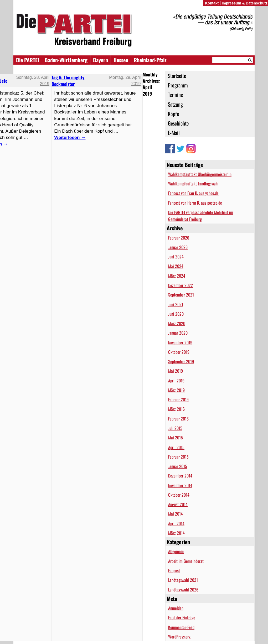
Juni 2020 (176, 314)
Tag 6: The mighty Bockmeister (68, 80)
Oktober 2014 (179, 495)
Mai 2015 (176, 438)
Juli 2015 (175, 428)
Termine (175, 95)
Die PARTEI (28, 60)
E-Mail (174, 133)
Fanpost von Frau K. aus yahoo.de (193, 193)
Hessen (121, 60)
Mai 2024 (176, 266)
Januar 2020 (178, 333)
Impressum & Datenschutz (245, 3)
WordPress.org (179, 637)
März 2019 (176, 390)
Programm (178, 85)
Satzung (175, 104)
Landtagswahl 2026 (183, 590)
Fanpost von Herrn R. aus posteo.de (195, 203)
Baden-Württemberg (66, 60)
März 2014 (176, 533)
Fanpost (174, 570)
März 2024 (177, 276)
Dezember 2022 (181, 285)
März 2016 (176, 409)
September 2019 (181, 361)
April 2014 (176, 523)
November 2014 (180, 485)
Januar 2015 (178, 466)
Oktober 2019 (179, 352)
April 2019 (176, 381)
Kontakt (212, 3)
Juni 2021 (176, 304)
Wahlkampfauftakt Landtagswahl (193, 184)
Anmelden (176, 608)
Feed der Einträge (182, 617)
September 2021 (181, 295)
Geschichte (178, 123)
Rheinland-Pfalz (150, 60)
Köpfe (173, 114)
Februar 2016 (178, 419)
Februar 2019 (178, 399)
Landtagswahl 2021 (183, 580)
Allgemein (176, 551)
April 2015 (176, 447)
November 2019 (180, 342)
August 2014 (178, 504)
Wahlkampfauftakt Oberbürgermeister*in (200, 174)
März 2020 (177, 323)
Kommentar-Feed (181, 627)
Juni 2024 (176, 257)
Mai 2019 (176, 371)
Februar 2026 (179, 238)
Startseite (177, 76)
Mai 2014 (176, 514)
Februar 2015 (178, 457)
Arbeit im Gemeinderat (186, 561)
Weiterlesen (70, 137)
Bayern (100, 60)
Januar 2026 (178, 247)
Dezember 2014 (180, 476)
